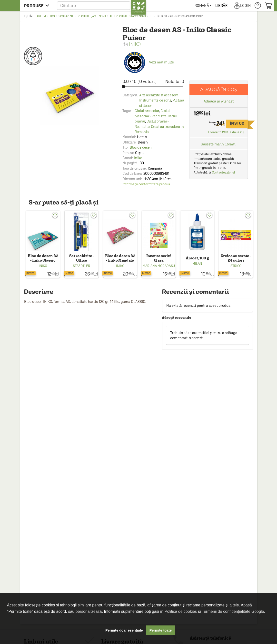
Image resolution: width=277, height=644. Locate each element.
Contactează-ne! (223, 172)
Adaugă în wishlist (219, 101)
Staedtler (81, 266)
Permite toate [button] (161, 630)
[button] (102, 5)
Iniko (135, 44)
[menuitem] (203, 5)
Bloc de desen (141, 147)
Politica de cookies (181, 611)
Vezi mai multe (148, 62)
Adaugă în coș (219, 89)
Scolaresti (66, 16)
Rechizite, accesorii (92, 16)
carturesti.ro (45, 16)
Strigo (236, 266)
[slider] (153, 87)
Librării (222, 5)
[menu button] (38, 5)
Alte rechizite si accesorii (128, 16)
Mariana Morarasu (159, 266)
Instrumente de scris (155, 100)
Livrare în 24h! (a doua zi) (226, 132)
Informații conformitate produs (146, 184)
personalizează (89, 611)
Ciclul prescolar (147, 111)
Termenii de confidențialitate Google (233, 611)
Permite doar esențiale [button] (124, 630)
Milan (197, 264)
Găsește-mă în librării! (219, 144)
